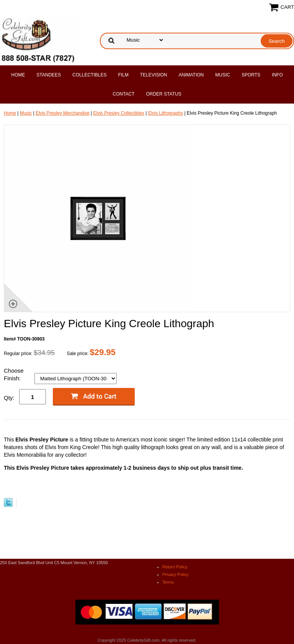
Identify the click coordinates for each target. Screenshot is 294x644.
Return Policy (175, 567)
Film (123, 75)
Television (154, 75)
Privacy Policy (175, 574)
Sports (251, 75)
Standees (49, 75)
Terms (168, 582)
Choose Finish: (14, 374)
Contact (123, 94)
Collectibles (89, 75)
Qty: (9, 398)
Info (277, 75)
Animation (191, 75)
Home (18, 75)
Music (223, 75)
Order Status (163, 94)
